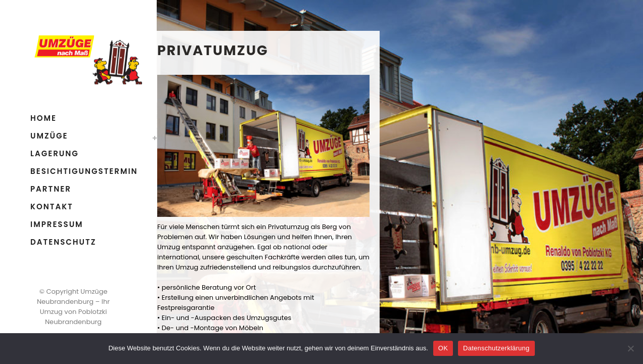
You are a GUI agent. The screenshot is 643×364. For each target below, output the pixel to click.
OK (443, 348)
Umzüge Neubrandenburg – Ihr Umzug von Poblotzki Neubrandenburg (73, 307)
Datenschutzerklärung (496, 348)
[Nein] (630, 348)
